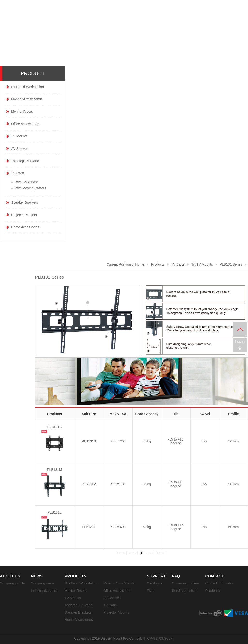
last (161, 553)
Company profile (12, 583)
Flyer (151, 591)
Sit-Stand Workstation (27, 87)
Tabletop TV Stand (25, 161)
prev (133, 553)
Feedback (213, 591)
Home (140, 264)
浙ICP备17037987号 (158, 638)
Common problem (185, 583)
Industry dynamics (45, 591)
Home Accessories (25, 227)
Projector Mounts (24, 215)
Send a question (184, 591)
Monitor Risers (22, 112)
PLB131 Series (231, 264)
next (149, 553)
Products (158, 264)
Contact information (220, 583)
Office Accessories (25, 124)
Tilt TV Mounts (202, 264)
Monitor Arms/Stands (27, 99)
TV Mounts (19, 136)
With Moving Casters (30, 188)
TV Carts (18, 173)
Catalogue (155, 583)
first (121, 553)
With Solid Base (27, 182)
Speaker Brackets (25, 202)
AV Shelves (20, 149)
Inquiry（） (240, 345)
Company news (43, 583)
